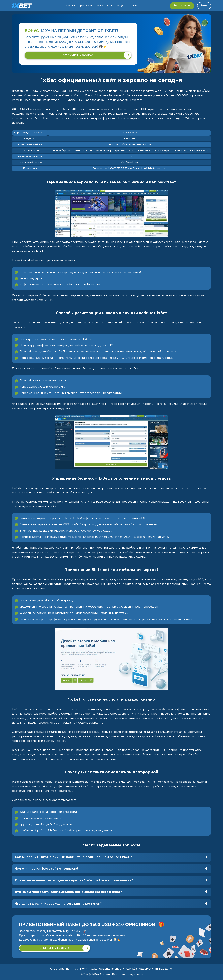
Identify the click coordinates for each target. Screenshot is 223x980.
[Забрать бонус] (55, 948)
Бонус (120, 6)
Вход (204, 6)
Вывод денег (105, 6)
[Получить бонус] (78, 55)
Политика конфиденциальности (102, 969)
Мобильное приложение (79, 6)
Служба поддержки (141, 969)
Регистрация (182, 6)
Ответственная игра (63, 969)
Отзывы (132, 6)
